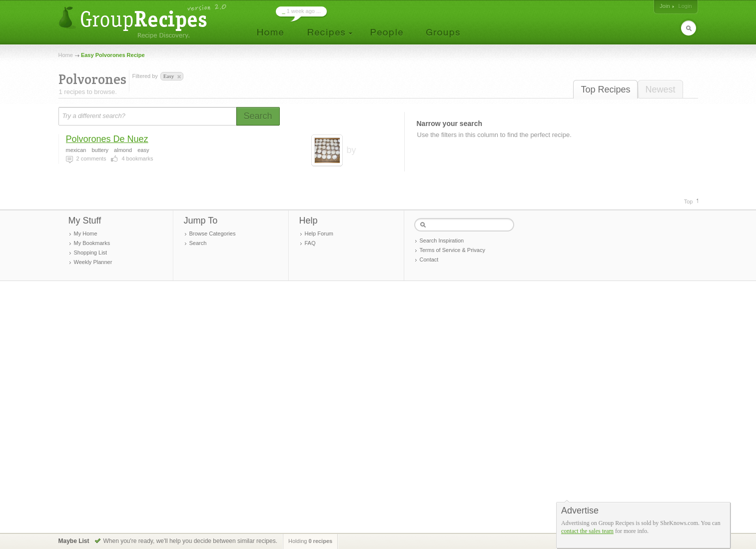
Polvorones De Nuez (107, 139)
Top (689, 201)
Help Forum (319, 233)
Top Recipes (605, 89)
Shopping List (91, 252)
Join (665, 6)
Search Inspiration (442, 240)
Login (685, 6)
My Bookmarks (92, 243)
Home (66, 55)
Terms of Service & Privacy (452, 250)
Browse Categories (213, 233)
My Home (86, 233)
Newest (660, 89)
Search (198, 243)
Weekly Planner (93, 262)
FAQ (310, 243)
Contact (429, 259)
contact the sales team (587, 531)
